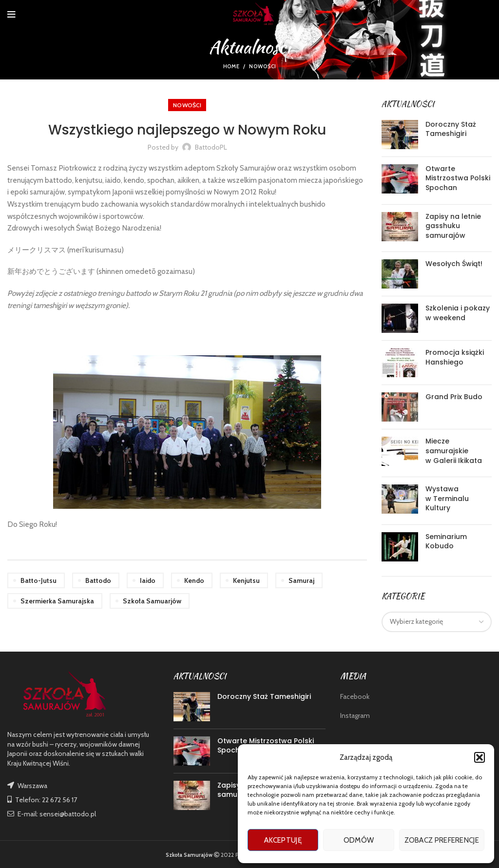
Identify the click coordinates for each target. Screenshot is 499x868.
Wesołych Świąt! (454, 264)
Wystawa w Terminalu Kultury (447, 498)
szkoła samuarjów (152, 601)
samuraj (301, 580)
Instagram (355, 715)
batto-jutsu (38, 580)
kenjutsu (246, 580)
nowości (262, 66)
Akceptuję (283, 840)
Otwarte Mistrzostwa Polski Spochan (458, 178)
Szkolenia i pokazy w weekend (458, 313)
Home (231, 66)
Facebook (355, 696)
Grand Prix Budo (454, 397)
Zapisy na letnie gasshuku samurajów (453, 226)
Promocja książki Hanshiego (455, 357)
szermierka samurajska (57, 601)
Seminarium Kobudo (446, 541)
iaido (148, 580)
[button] (480, 757)
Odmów (359, 840)
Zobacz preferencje (442, 840)
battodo (98, 580)
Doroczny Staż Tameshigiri (451, 129)
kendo (194, 580)
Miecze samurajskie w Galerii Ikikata (454, 451)
